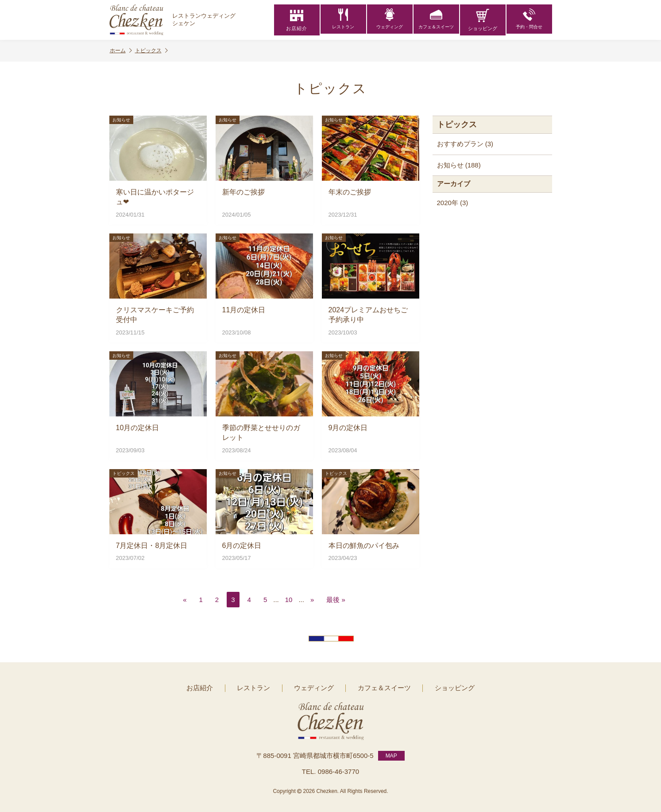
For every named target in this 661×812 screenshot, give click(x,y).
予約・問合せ (529, 20)
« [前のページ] (185, 600)
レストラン (343, 20)
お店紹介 (297, 20)
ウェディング (390, 20)
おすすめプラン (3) (465, 144)
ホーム (121, 51)
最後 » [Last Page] (336, 600)
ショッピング (483, 20)
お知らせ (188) (459, 165)
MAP (391, 754)
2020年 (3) (453, 203)
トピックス (151, 51)
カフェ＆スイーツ (436, 20)
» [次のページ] (312, 600)
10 (289, 600)
